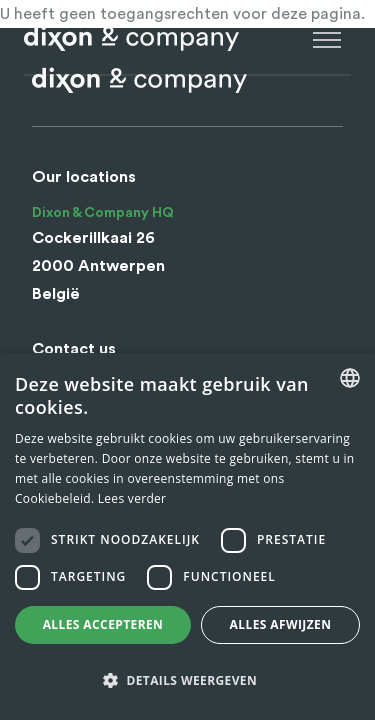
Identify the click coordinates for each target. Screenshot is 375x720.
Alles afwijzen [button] (281, 624)
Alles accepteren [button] (103, 624)
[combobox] (350, 378)
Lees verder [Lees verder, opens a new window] (132, 498)
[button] (187, 681)
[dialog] (187, 536)
